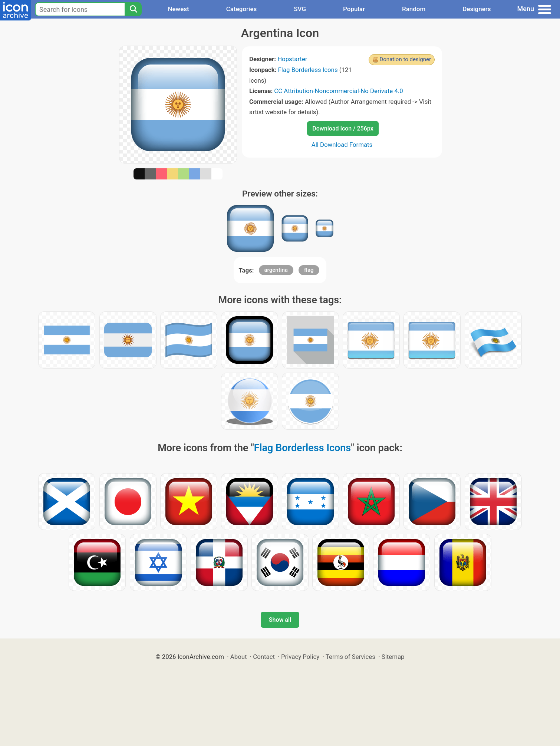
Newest (178, 9)
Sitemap (393, 657)
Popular (354, 9)
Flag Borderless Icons (308, 70)
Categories (242, 9)
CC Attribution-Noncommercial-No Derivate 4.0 (338, 91)
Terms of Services (350, 657)
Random (414, 9)
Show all (280, 620)
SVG (300, 9)
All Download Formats (342, 145)
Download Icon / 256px (343, 128)
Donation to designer (405, 59)
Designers (477, 9)
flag (309, 270)
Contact (264, 657)
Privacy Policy (300, 657)
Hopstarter (292, 59)
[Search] (133, 9)
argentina (276, 270)
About (239, 657)
